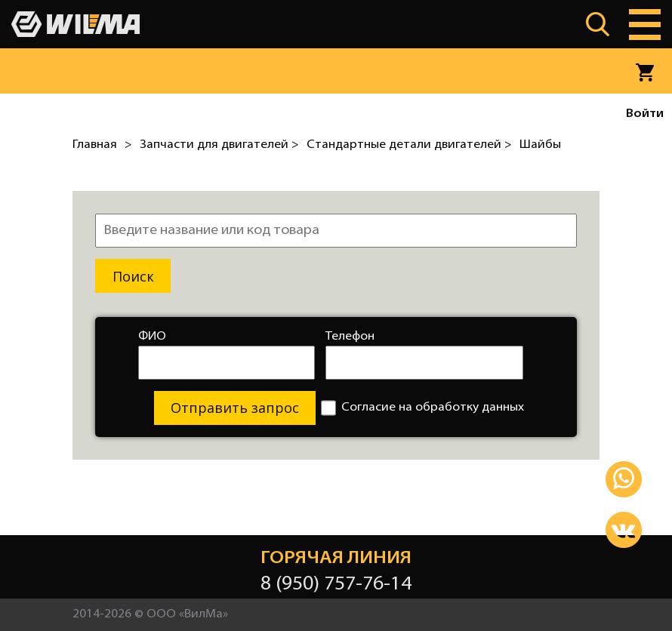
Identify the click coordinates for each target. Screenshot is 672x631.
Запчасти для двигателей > (219, 145)
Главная (95, 145)
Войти (645, 114)
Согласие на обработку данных (422, 408)
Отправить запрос (235, 408)
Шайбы (540, 145)
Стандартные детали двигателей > (409, 145)
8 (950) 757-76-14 (336, 585)
